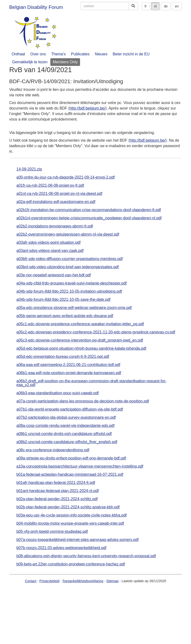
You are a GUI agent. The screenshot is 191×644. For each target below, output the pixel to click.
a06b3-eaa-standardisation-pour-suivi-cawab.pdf (58, 393)
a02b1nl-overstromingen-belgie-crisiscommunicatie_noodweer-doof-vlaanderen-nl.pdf (89, 218)
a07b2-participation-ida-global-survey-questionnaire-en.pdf (66, 418)
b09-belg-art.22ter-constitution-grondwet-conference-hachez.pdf (71, 564)
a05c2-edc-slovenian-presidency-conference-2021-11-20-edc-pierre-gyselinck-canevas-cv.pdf (96, 332)
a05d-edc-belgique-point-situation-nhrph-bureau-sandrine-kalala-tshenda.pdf (81, 348)
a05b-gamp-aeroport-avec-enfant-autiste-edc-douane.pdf (65, 316)
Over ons (38, 54)
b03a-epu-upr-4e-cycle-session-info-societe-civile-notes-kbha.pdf (72, 515)
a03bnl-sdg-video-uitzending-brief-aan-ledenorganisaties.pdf (68, 267)
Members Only (65, 62)
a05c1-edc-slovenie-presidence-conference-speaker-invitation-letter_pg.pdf (80, 324)
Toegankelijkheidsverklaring (83, 581)
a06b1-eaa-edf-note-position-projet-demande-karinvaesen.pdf (69, 373)
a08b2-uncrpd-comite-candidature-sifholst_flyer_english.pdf (67, 442)
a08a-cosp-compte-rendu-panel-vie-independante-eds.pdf (66, 426)
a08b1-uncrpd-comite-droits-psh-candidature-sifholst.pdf (64, 434)
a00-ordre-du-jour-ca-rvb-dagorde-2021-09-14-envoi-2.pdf (66, 177)
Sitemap (112, 581)
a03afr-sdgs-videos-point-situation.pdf (49, 243)
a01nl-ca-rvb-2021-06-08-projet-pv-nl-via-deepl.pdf (59, 194)
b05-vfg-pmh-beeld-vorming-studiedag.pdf (52, 532)
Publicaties (80, 54)
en (177, 6)
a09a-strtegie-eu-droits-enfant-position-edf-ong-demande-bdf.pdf (71, 458)
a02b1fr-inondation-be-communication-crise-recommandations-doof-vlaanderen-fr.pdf (89, 210)
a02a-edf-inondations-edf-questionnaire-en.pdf (56, 202)
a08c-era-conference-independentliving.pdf (53, 450)
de (166, 6)
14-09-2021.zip (29, 169)
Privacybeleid (49, 581)
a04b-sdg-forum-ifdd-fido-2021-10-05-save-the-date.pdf (64, 300)
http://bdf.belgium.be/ (87, 108)
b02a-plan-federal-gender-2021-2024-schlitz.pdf (57, 499)
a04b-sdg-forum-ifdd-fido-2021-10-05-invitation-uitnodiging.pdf (69, 291)
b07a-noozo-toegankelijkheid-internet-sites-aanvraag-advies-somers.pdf (78, 540)
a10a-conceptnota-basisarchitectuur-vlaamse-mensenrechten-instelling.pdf (80, 466)
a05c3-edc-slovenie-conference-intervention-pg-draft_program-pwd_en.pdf (80, 340)
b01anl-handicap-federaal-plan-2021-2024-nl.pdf (58, 491)
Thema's (58, 54)
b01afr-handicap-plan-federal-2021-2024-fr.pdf (56, 483)
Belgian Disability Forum (36, 7)
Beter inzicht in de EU (131, 54)
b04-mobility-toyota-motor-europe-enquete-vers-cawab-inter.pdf (70, 523)
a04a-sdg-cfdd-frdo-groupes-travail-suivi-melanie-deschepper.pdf (72, 283)
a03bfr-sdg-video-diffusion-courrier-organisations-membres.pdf (70, 259)
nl (155, 6)
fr (146, 6)
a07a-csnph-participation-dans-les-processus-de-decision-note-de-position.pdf (83, 401)
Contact (31, 581)
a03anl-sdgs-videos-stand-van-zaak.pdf (50, 251)
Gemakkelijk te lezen (30, 62)
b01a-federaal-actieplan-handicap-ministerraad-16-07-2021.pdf (70, 475)
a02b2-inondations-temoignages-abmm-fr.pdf (55, 226)
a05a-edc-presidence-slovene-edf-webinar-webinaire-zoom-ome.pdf (74, 308)
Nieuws (101, 54)
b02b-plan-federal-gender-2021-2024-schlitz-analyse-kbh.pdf (68, 507)
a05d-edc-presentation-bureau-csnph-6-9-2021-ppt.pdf (63, 357)
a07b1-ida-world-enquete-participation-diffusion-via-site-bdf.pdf (70, 409)
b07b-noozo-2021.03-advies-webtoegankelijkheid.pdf (61, 548)
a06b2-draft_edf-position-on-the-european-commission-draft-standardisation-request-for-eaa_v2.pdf (92, 383)
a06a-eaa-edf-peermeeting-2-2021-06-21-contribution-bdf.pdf (68, 365)
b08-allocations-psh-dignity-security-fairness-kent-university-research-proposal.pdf (86, 556)
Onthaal (18, 54)
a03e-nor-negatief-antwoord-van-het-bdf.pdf (54, 275)
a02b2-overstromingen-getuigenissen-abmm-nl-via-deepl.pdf (68, 234)
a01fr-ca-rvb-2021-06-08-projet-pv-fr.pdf (50, 186)
